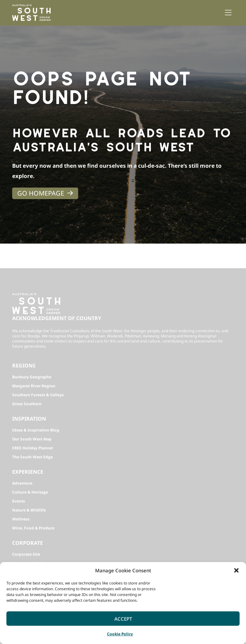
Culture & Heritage (30, 492)
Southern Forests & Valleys (38, 395)
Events (19, 501)
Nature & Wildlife (29, 510)
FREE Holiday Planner (33, 448)
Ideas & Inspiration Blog (36, 430)
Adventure (22, 483)
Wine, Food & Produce (33, 528)
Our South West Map (32, 439)
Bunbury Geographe (32, 377)
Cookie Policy (120, 634)
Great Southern (27, 404)
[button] (236, 570)
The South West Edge (33, 457)
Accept (123, 619)
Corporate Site (26, 554)
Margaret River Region (34, 386)
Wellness (21, 519)
